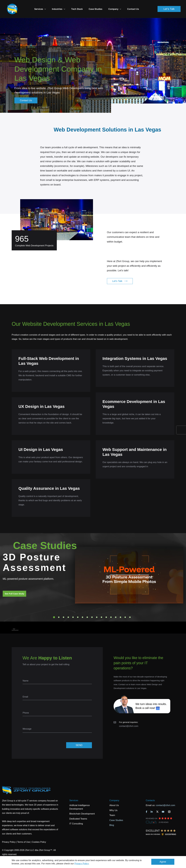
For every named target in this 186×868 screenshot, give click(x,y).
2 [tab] (59, 610)
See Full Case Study (14, 586)
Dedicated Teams (78, 811)
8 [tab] (87, 610)
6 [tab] (78, 610)
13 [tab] (111, 610)
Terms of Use (24, 834)
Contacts (150, 793)
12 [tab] (106, 610)
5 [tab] (73, 610)
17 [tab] (130, 610)
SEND (79, 738)
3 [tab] (64, 610)
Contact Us (140, 5)
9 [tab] (92, 610)
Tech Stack (84, 5)
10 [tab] (97, 610)
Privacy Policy (82, 864)
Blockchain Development (82, 806)
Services (74, 793)
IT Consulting (76, 816)
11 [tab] (102, 610)
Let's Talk (169, 5)
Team (112, 808)
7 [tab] (83, 610)
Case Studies (102, 5)
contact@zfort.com (129, 718)
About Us (114, 798)
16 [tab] (125, 610)
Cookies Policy (39, 834)
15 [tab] (121, 610)
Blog (112, 818)
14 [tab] (116, 610)
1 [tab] (54, 610)
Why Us (113, 803)
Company (122, 5)
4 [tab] (68, 610)
